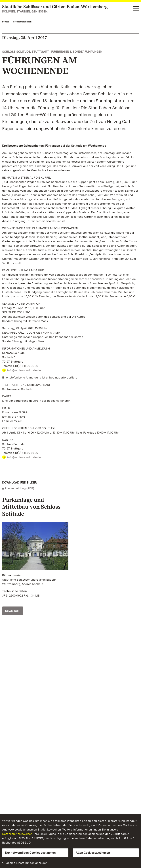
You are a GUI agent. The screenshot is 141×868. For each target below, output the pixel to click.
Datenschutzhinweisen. (18, 834)
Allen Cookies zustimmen (93, 853)
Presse (6, 22)
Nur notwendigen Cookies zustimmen (30, 853)
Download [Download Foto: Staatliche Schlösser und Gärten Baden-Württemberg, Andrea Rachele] (12, 611)
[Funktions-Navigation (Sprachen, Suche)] (136, 9)
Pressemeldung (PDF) (19, 488)
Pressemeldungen (22, 22)
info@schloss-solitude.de (24, 370)
